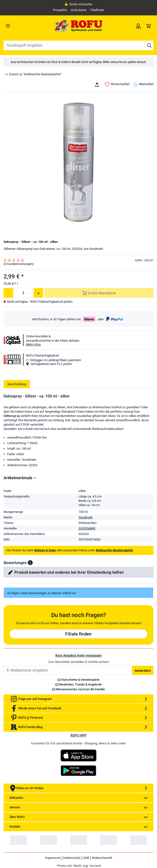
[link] (138, 26)
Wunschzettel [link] (117, 84)
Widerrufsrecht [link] (102, 858)
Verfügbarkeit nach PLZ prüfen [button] (49, 364)
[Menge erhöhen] (38, 293)
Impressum (53, 858)
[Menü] (22, 26)
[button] (30, 563)
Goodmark (86, 517)
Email (3, 666)
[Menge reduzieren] (8, 293)
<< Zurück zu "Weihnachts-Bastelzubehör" (33, 74)
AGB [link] (86, 858)
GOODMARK (87, 528)
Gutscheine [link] (79, 10)
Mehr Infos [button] (33, 344)
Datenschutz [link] (72, 858)
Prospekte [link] (60, 10)
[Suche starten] (149, 45)
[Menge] (23, 293)
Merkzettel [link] (143, 84)
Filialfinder (97, 10)
